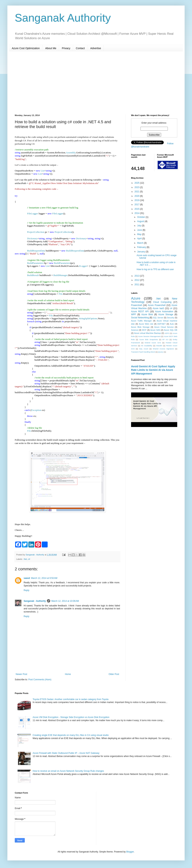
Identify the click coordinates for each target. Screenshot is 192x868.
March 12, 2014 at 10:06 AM (65, 601)
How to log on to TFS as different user (155, 269)
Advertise (96, 48)
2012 (137, 280)
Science (135, 330)
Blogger (130, 852)
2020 (137, 196)
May (140, 234)
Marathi (159, 346)
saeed (27, 578)
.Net (25, 559)
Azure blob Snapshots (149, 339)
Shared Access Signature (163, 349)
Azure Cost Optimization (26, 48)
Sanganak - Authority (35, 601)
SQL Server (158, 318)
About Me (51, 48)
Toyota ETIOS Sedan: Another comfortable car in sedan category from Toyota (71, 699)
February (142, 247)
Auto (172, 324)
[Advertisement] (96, 83)
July (139, 226)
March (141, 243)
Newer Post (21, 674)
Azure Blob (147, 314)
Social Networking (140, 318)
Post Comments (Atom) (40, 680)
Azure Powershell (157, 305)
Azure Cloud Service (164, 327)
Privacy (66, 48)
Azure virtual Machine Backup (148, 333)
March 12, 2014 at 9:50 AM (44, 578)
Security (170, 318)
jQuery (161, 352)
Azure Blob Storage (140, 327)
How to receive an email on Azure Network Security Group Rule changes (68, 771)
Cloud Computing (162, 302)
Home (68, 674)
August (141, 221)
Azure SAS (155, 330)
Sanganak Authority (63, 18)
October (141, 217)
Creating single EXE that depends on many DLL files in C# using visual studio (71, 735)
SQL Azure (144, 349)
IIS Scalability (147, 346)
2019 (137, 200)
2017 (137, 205)
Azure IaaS (158, 308)
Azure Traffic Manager (141, 321)
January (141, 252)
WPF (134, 314)
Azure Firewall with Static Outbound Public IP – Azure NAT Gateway (66, 753)
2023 (137, 187)
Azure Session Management (149, 336)
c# (29, 559)
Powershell (137, 305)
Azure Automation (164, 312)
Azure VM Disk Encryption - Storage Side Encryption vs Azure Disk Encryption (71, 717)
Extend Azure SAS (153, 343)
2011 (137, 285)
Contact (80, 48)
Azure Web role (146, 324)
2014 (137, 213)
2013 (137, 276)
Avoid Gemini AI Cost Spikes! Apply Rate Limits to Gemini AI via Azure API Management (153, 370)
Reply (26, 590)
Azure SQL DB (171, 330)
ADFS (167, 333)
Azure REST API (140, 312)
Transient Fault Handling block (143, 352)
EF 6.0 (165, 339)
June (140, 230)
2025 (137, 183)
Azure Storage (166, 314)
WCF (144, 330)
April (140, 239)
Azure (136, 298)
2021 (137, 192)
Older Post (114, 674)
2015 (137, 209)
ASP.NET (161, 324)
